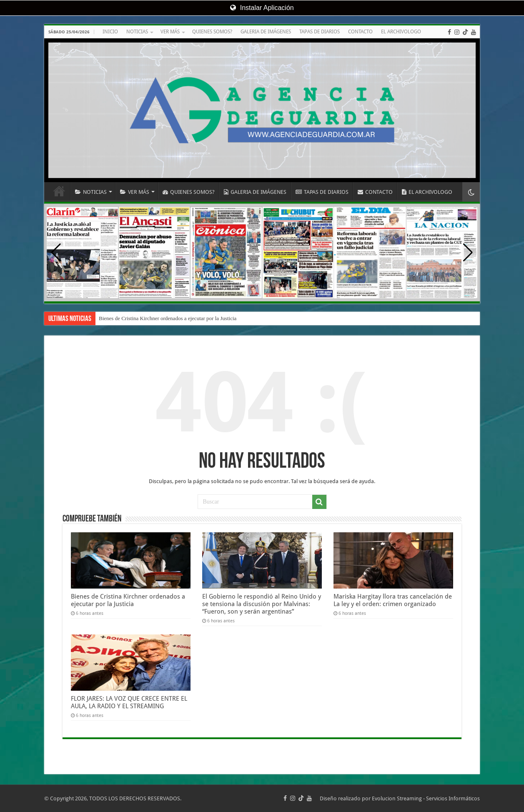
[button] (468, 253)
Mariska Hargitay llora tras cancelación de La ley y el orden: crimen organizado (393, 600)
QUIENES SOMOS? (212, 32)
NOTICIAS (137, 32)
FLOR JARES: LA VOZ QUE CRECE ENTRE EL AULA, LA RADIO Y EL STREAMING (129, 702)
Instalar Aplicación (262, 8)
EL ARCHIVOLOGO (401, 32)
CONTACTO (360, 32)
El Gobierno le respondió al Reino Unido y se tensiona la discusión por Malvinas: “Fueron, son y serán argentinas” (262, 604)
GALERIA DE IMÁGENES (266, 32)
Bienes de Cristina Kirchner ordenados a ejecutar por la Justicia (168, 318)
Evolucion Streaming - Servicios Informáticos (426, 798)
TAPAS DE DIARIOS (320, 32)
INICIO (110, 32)
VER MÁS (170, 32)
